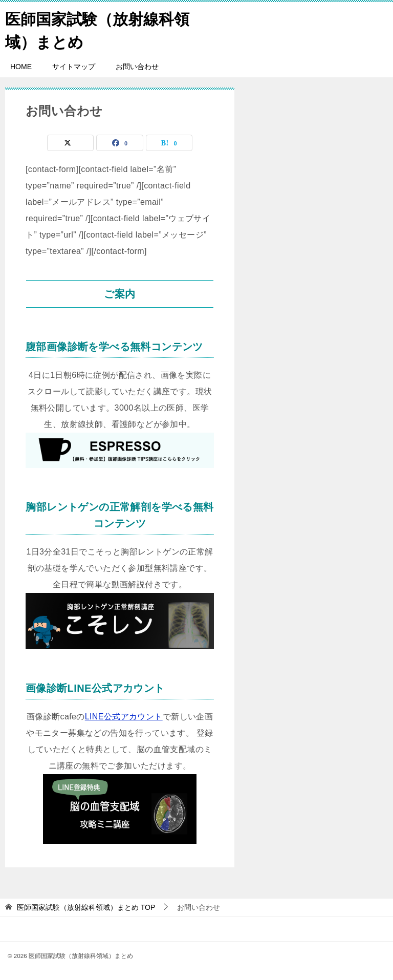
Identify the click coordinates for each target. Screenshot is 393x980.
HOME (21, 67)
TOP (86, 907)
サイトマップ (74, 67)
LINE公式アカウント (124, 717)
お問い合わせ (137, 67)
